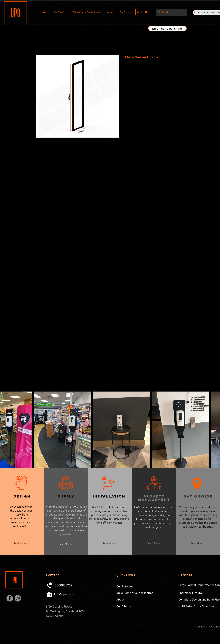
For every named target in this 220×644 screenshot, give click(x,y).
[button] (66, 544)
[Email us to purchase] (167, 28)
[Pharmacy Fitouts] (190, 593)
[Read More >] (20, 543)
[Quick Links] (129, 575)
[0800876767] (63, 585)
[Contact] (59, 575)
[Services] (191, 575)
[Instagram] (18, 598)
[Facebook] (10, 598)
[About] (129, 600)
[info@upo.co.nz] (64, 594)
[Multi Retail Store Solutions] (196, 606)
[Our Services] (129, 586)
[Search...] (171, 12)
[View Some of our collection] (135, 593)
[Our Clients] (129, 606)
